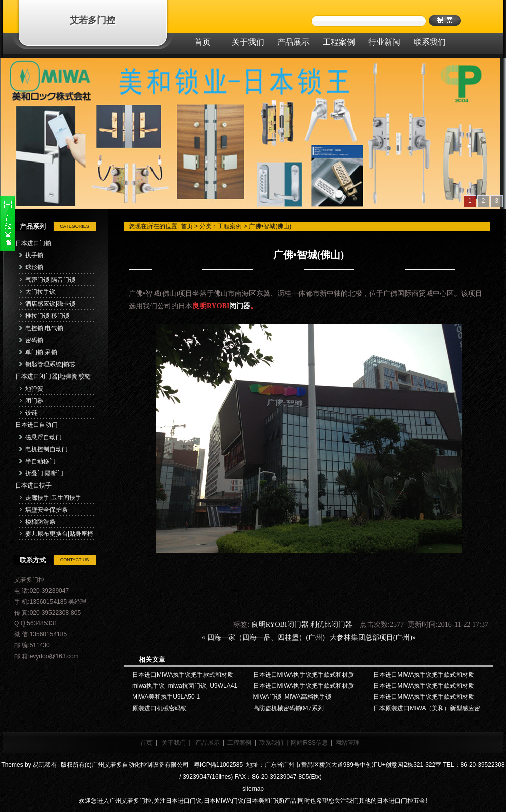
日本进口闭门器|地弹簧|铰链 (53, 376)
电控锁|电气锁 (44, 328)
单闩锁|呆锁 (41, 352)
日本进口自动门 (36, 425)
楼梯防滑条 (40, 522)
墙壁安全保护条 (46, 510)
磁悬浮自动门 (43, 437)
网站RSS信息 (309, 743)
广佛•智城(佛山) (270, 226)
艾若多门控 (92, 20)
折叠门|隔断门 (44, 473)
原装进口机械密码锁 (160, 708)
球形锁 (34, 267)
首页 (187, 226)
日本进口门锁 (33, 243)
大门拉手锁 (40, 292)
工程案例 (230, 226)
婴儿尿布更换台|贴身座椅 (59, 534)
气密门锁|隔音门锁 (50, 280)
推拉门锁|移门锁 (47, 316)
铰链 (31, 413)
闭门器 (34, 401)
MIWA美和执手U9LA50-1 (166, 697)
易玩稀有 (45, 765)
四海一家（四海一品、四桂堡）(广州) (266, 638)
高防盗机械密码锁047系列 (288, 708)
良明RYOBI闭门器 (280, 625)
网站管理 (347, 743)
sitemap (253, 789)
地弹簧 (34, 389)
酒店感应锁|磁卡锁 (50, 304)
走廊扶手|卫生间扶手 (53, 498)
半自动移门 (40, 461)
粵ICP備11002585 (217, 765)
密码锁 (34, 340)
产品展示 (208, 743)
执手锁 (34, 255)
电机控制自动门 (46, 449)
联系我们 (271, 743)
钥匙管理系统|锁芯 (50, 364)
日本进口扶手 (33, 485)
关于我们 (174, 743)
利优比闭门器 (331, 625)
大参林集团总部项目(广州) (371, 638)
